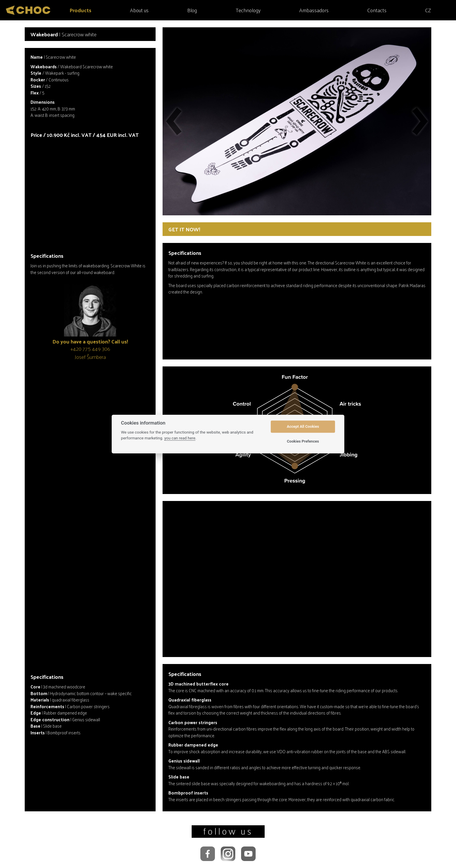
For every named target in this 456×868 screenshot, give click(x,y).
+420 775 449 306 (90, 348)
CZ (428, 10)
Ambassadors (314, 10)
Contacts (377, 10)
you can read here (180, 438)
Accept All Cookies (303, 427)
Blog (192, 10)
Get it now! (184, 229)
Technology (248, 10)
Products (80, 10)
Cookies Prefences (303, 441)
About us (139, 10)
